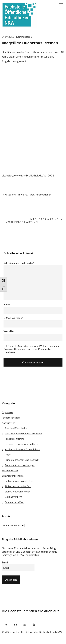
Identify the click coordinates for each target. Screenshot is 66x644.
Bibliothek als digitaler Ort (19, 481)
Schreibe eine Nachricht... (19, 263)
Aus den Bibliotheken (17, 428)
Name (8, 304)
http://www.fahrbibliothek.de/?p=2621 (30, 175)
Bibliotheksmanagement (18, 492)
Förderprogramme (15, 439)
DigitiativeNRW (13, 497)
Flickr (15, 625)
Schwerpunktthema (13, 476)
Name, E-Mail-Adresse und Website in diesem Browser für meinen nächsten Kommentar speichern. (32, 349)
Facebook (6, 625)
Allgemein (7, 412)
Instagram (25, 625)
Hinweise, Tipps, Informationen (34, 195)
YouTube (34, 625)
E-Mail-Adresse (13, 318)
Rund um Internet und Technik (22, 460)
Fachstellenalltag (11, 418)
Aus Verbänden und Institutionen (23, 433)
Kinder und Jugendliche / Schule (22, 449)
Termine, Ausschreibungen (20, 465)
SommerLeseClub (14, 502)
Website (9, 331)
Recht (8, 455)
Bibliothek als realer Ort (18, 486)
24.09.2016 (8, 37)
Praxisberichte (10, 470)
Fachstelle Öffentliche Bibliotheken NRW (19, 15)
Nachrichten (9, 423)
